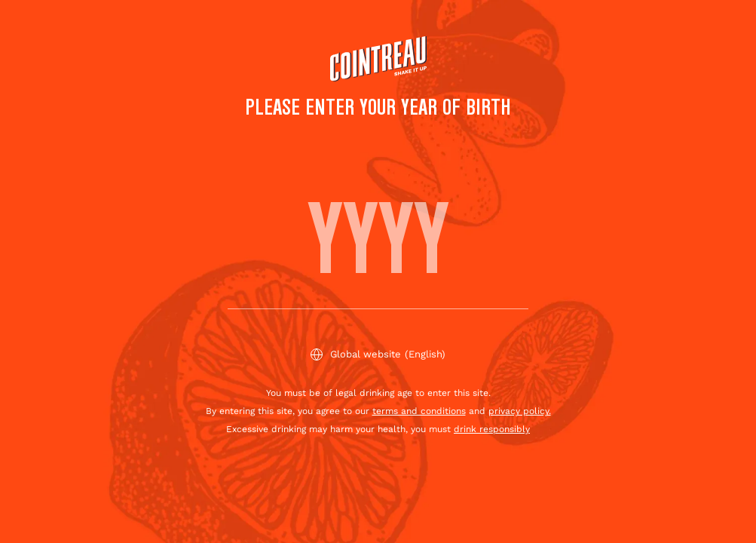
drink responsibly (492, 429)
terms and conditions (419, 411)
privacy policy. (520, 411)
